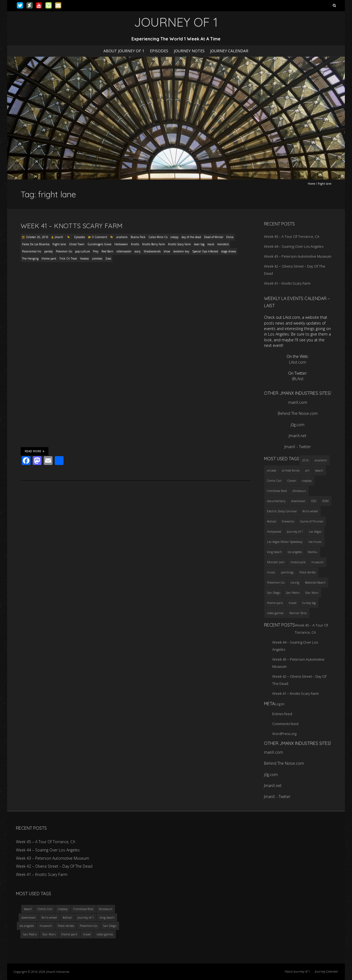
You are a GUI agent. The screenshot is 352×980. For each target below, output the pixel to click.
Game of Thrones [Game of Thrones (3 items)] (312, 521)
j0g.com (298, 425)
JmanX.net (298, 436)
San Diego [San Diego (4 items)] (274, 593)
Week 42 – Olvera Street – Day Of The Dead (54, 866)
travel (87, 934)
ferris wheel (49, 917)
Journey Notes (189, 51)
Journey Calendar (229, 51)
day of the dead (191, 237)
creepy (174, 237)
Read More (35, 451)
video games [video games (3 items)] (275, 613)
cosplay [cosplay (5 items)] (307, 481)
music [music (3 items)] (271, 572)
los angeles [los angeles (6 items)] (295, 552)
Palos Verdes (66, 926)
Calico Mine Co (158, 237)
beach (28, 909)
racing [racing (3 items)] (295, 582)
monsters (223, 244)
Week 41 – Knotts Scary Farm (71, 226)
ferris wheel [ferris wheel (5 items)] (310, 511)
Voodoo (84, 258)
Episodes (159, 51)
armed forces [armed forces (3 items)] (291, 470)
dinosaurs (106, 909)
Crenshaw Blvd (83, 909)
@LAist (298, 379)
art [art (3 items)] (307, 470)
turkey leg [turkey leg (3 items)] (309, 603)
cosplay (63, 909)
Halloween (121, 244)
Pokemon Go (64, 251)
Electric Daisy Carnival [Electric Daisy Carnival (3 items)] (282, 511)
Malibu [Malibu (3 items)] (313, 552)
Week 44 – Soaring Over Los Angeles (294, 246)
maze (211, 244)
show (167, 251)
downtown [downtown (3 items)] (298, 501)
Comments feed (285, 724)
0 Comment (100, 237)
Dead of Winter (214, 237)
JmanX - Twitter (298, 447)
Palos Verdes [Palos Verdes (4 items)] (308, 572)
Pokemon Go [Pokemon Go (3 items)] (276, 582)
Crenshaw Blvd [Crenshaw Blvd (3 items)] (277, 491)
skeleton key (181, 251)
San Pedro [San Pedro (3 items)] (293, 593)
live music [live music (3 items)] (315, 542)
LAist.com (298, 362)
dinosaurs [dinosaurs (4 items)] (299, 491)
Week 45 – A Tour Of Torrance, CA (292, 236)
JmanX (59, 237)
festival (67, 917)
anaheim (122, 237)
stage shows (229, 251)
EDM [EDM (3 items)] (325, 501)
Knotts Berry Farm (154, 244)
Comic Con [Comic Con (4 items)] (274, 481)
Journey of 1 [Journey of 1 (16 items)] (295, 531)
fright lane (59, 244)
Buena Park (138, 237)
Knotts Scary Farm (179, 244)
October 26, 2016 (37, 237)
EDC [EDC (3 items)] (314, 501)
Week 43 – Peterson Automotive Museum (298, 256)
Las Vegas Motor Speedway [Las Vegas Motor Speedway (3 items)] (285, 542)
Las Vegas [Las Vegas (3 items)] (315, 531)
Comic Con (45, 909)
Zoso (108, 258)
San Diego (110, 926)
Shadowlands (152, 251)
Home (311, 184)
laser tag (199, 244)
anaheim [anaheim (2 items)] (321, 460)
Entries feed (282, 714)
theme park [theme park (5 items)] (275, 603)
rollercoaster (124, 251)
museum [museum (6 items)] (317, 562)
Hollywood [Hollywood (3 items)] (274, 531)
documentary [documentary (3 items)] (276, 501)
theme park (49, 258)
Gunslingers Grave (99, 244)
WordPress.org (284, 734)
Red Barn (107, 251)
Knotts (135, 244)
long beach (107, 917)
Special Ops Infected (205, 251)
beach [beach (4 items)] (319, 470)
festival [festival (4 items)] (272, 521)
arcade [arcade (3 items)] (272, 470)
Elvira (230, 237)
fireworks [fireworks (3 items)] (288, 521)
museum (46, 926)
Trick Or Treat (68, 258)
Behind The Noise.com (298, 413)
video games (105, 934)
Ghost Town (77, 244)
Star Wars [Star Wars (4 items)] (312, 593)
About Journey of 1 (124, 51)
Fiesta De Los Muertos (36, 244)
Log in (280, 704)
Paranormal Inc (32, 251)
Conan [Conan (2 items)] (292, 481)
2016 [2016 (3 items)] (306, 460)
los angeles (27, 926)
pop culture (82, 251)
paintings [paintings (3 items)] (287, 572)
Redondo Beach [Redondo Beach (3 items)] (315, 582)
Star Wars (49, 934)
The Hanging (30, 258)
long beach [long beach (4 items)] (274, 552)
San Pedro (30, 934)
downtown (29, 917)
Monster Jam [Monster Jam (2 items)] (276, 562)
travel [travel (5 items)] (293, 603)
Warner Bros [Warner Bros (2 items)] (298, 613)
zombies (97, 258)
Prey (96, 251)
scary (137, 251)
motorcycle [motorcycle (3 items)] (298, 562)
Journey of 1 (86, 917)
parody (49, 251)
